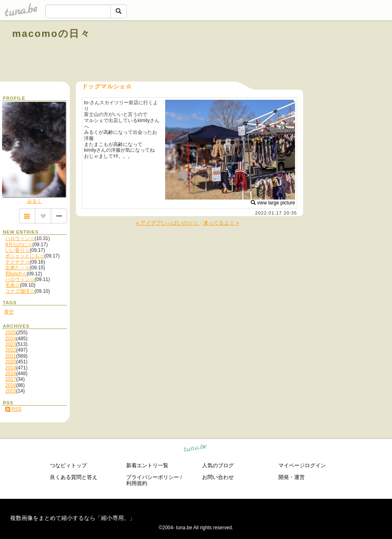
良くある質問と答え (74, 477)
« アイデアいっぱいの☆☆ (168, 223)
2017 (11, 379)
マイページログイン (302, 465)
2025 (11, 333)
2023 (11, 344)
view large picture (273, 203)
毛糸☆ (13, 285)
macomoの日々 (51, 33)
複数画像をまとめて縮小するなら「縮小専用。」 (73, 518)
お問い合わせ (218, 477)
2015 (11, 391)
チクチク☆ (17, 262)
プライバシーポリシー (153, 477)
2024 (11, 339)
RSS (13, 409)
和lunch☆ (16, 274)
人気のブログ (218, 465)
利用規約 (137, 483)
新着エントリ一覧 (147, 465)
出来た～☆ (17, 268)
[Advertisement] (287, 52)
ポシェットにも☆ (25, 256)
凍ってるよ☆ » (221, 223)
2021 (11, 356)
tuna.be (195, 449)
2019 (11, 368)
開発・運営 (292, 477)
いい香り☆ (17, 250)
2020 (11, 362)
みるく (34, 201)
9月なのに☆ (19, 245)
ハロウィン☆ (20, 238)
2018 (11, 374)
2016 (11, 385)
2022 (11, 350)
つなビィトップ (68, 465)
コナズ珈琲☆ (20, 291)
